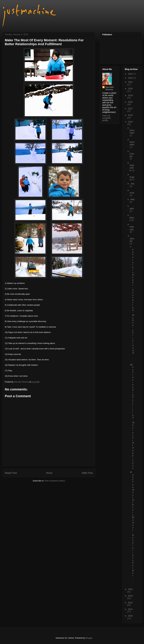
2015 (130, 122)
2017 (130, 109)
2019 (130, 95)
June (132, 193)
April (132, 209)
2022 (131, 78)
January (132, 240)
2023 (131, 74)
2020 (130, 89)
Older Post (87, 473)
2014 (130, 589)
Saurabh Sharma (109, 88)
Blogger (89, 638)
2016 (130, 115)
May (132, 199)
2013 (130, 596)
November (132, 143)
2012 (130, 603)
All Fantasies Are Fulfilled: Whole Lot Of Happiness (132, 416)
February (132, 228)
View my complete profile (107, 118)
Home (49, 473)
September (132, 168)
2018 (130, 102)
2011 (130, 609)
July (132, 184)
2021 (130, 82)
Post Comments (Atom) (55, 481)
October (132, 155)
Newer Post (11, 473)
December (132, 132)
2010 (130, 616)
